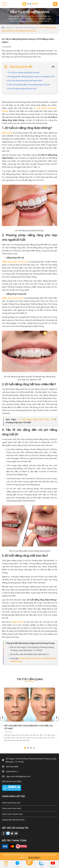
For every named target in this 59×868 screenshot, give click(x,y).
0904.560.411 (12, 772)
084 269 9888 (12, 767)
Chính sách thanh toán (12, 814)
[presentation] (3, 718)
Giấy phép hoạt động (12, 781)
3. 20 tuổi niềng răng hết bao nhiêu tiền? (25, 81)
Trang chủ (8, 28)
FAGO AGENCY (34, 858)
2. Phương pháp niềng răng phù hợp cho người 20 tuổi (30, 77)
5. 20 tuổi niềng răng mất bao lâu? (22, 89)
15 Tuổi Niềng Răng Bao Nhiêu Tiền (36, 420)
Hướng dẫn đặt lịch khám (13, 820)
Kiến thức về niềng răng (25, 28)
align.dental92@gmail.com (18, 776)
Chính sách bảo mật (11, 803)
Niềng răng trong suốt (13, 298)
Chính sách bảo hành (12, 808)
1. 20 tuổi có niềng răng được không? (23, 73)
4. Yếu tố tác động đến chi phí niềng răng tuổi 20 (28, 85)
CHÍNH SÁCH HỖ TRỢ (13, 796)
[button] (25, 748)
